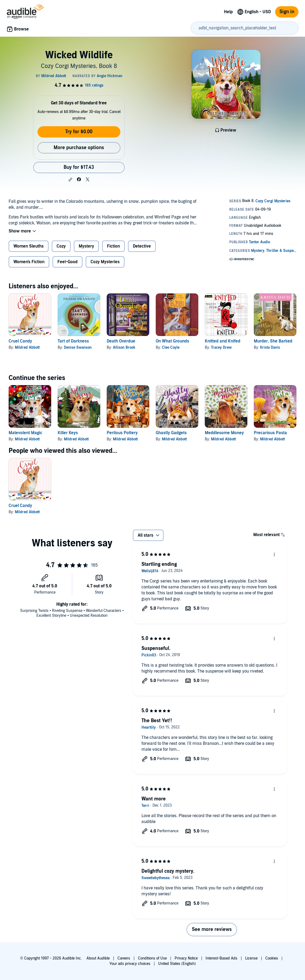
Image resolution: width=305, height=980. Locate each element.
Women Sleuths (29, 246)
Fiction (113, 246)
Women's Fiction (29, 262)
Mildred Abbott (27, 347)
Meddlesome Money (224, 433)
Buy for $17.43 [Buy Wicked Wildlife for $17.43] (79, 167)
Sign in (287, 12)
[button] (70, 180)
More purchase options (79, 148)
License (251, 958)
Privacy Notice (186, 958)
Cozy (61, 246)
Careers (124, 958)
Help (228, 12)
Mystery (86, 246)
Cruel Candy (20, 341)
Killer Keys (68, 433)
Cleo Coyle (171, 347)
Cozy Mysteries (105, 262)
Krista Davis (270, 347)
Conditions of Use (152, 958)
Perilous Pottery (122, 433)
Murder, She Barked (273, 341)
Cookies (272, 958)
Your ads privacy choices (130, 964)
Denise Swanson (78, 347)
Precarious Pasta (270, 433)
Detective (142, 246)
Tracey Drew (221, 347)
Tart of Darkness (73, 341)
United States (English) (177, 964)
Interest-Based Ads (221, 958)
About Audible (98, 958)
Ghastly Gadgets (171, 433)
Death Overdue (121, 341)
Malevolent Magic (25, 433)
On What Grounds (172, 341)
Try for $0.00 (79, 132)
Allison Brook (124, 347)
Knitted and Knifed (223, 341)
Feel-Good (67, 262)
